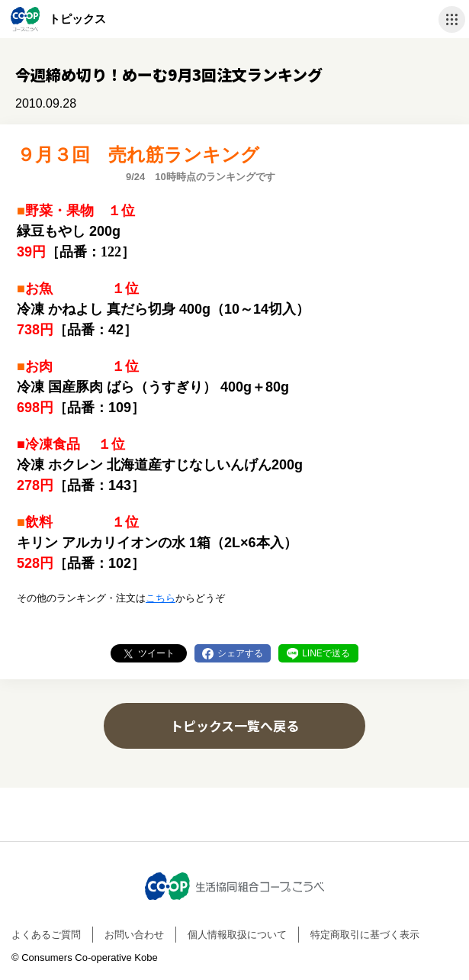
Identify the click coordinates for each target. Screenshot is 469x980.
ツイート (156, 653)
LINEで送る (326, 653)
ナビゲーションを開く (452, 19)
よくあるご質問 (46, 935)
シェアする (240, 653)
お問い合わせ (134, 935)
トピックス (77, 19)
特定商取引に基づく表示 (365, 935)
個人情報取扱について (237, 935)
